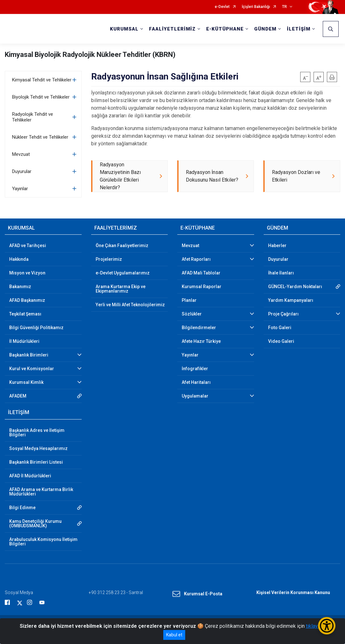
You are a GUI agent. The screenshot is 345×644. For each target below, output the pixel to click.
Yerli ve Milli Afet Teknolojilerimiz (130, 305)
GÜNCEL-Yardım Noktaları (295, 287)
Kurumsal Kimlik (26, 383)
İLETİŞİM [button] (299, 29)
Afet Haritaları (196, 383)
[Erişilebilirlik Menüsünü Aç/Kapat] (327, 626)
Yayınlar (20, 189)
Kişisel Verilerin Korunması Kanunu (293, 592)
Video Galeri (281, 342)
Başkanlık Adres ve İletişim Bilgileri (37, 433)
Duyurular (22, 171)
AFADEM (18, 396)
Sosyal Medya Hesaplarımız (38, 448)
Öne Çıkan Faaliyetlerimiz (122, 246)
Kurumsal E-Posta (197, 594)
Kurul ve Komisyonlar (32, 369)
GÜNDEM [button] (265, 29)
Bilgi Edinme (22, 508)
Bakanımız (20, 287)
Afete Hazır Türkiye (201, 342)
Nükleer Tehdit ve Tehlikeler (40, 137)
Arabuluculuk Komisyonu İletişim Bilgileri (43, 542)
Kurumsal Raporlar (202, 287)
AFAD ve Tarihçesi (28, 246)
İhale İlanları (281, 273)
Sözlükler (192, 314)
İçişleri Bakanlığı (256, 7)
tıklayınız (316, 626)
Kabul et (174, 635)
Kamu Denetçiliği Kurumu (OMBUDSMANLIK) (35, 523)
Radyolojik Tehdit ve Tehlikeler (33, 117)
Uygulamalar (195, 396)
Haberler (277, 246)
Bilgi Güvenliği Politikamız (36, 328)
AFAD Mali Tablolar (201, 273)
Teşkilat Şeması (25, 314)
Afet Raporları (196, 260)
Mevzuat (21, 154)
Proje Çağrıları (283, 314)
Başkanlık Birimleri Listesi (36, 462)
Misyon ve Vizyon (27, 273)
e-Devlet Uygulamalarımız (123, 273)
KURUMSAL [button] (124, 29)
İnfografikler (195, 369)
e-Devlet (222, 7)
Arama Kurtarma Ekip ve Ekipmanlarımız (121, 289)
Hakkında (19, 260)
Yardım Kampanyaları (291, 301)
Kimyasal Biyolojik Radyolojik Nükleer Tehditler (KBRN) (90, 55)
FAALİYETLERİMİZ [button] (172, 29)
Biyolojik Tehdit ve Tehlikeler (41, 97)
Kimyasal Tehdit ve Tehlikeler (42, 80)
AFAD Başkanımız (27, 301)
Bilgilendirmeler (199, 328)
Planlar (189, 301)
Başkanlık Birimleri (29, 355)
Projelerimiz (109, 260)
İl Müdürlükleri (24, 342)
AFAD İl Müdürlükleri (30, 476)
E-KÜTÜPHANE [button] (225, 29)
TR (284, 7)
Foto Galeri (280, 328)
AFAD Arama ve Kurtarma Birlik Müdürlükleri (41, 492)
